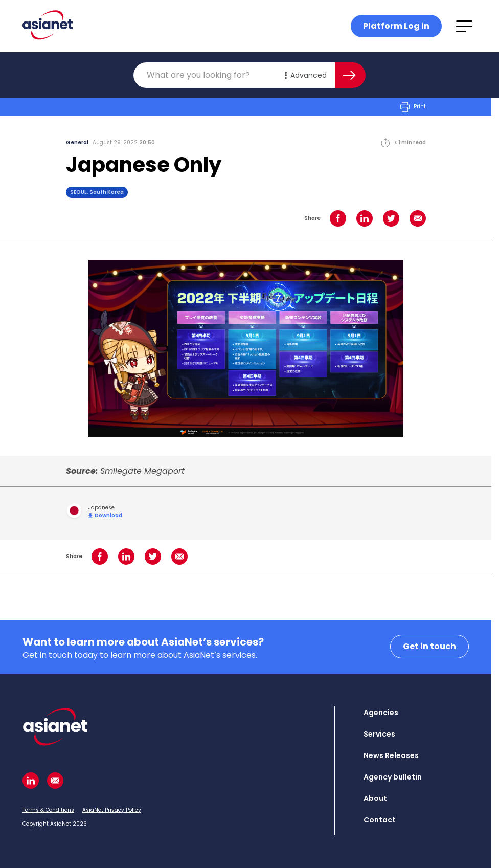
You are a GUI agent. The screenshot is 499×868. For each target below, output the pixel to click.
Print (413, 107)
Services (379, 734)
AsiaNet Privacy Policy (112, 810)
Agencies (381, 713)
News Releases (391, 755)
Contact (380, 820)
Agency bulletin (393, 777)
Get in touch (429, 646)
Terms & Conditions (48, 810)
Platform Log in (396, 26)
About (375, 798)
